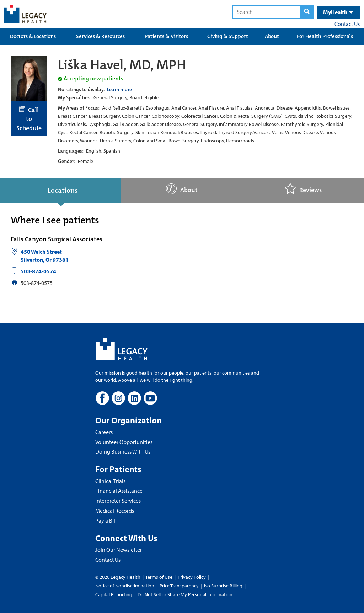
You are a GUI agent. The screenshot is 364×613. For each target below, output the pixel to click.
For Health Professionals (325, 36)
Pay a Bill (106, 520)
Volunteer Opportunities (124, 442)
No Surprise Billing (223, 586)
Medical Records (115, 511)
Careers (104, 432)
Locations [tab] (63, 190)
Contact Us (347, 24)
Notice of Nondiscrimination (125, 586)
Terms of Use (159, 577)
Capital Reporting (114, 594)
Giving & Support (228, 36)
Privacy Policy (192, 577)
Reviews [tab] (303, 189)
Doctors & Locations (33, 36)
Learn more (119, 89)
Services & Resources (100, 36)
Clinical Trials (110, 481)
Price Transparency (179, 586)
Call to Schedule (29, 119)
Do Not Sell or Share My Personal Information (185, 594)
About (272, 36)
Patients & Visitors (166, 36)
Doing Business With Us (123, 451)
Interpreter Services (118, 501)
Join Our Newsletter (119, 550)
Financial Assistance (119, 491)
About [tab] (182, 189)
